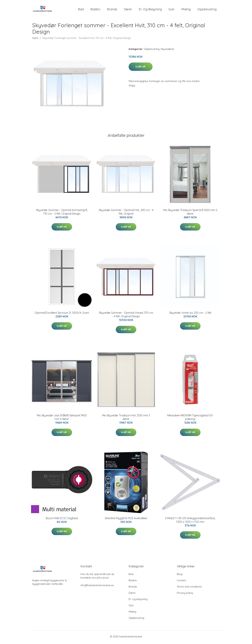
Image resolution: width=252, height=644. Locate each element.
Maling (186, 10)
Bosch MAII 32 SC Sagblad (62, 520)
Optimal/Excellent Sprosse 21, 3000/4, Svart (62, 314)
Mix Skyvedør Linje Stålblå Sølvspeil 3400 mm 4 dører (62, 419)
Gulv (172, 10)
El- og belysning (150, 10)
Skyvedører (167, 51)
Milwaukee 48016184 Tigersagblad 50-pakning (190, 419)
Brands (112, 10)
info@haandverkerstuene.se (97, 587)
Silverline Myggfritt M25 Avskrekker (126, 520)
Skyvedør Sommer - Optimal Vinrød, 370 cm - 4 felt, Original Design (126, 316)
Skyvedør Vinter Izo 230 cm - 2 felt (190, 314)
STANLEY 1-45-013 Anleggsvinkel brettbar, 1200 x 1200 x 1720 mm (190, 522)
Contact (181, 582)
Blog (180, 576)
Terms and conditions (189, 588)
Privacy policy (185, 595)
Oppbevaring (207, 10)
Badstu (95, 10)
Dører (128, 10)
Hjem (35, 40)
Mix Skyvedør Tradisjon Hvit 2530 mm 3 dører (126, 419)
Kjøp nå (141, 68)
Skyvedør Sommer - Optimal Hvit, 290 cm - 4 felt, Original (126, 214)
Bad (81, 10)
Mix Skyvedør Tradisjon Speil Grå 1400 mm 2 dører (190, 214)
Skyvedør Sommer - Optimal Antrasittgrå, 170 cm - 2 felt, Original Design (62, 214)
